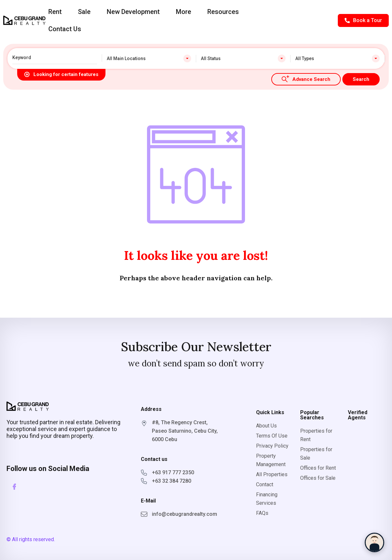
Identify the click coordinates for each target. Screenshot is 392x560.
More (184, 12)
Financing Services (267, 499)
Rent (55, 12)
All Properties (272, 474)
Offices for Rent (318, 468)
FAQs (262, 513)
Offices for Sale (318, 478)
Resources (223, 12)
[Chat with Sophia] (374, 542)
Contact (265, 484)
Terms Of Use (272, 436)
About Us (266, 426)
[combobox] (149, 58)
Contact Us (65, 29)
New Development (133, 12)
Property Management (271, 460)
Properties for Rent (316, 435)
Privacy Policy (272, 446)
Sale (84, 12)
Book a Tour (363, 20)
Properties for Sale (316, 454)
